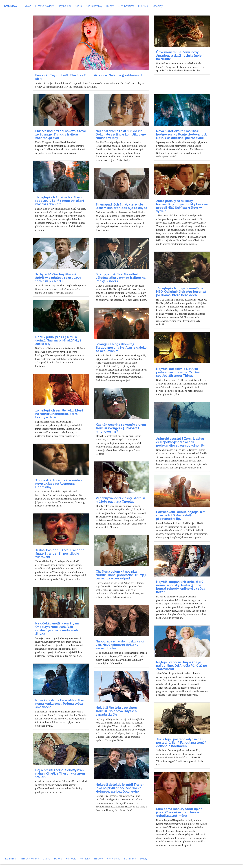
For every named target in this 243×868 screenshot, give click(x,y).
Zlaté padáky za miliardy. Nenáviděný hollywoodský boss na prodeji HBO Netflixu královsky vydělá (182, 206)
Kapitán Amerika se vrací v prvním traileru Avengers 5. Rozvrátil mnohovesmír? (121, 428)
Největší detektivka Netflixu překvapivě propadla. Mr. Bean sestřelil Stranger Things (179, 372)
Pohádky (85, 859)
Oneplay (158, 6)
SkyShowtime (126, 6)
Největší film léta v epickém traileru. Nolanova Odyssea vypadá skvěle (116, 711)
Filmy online (113, 859)
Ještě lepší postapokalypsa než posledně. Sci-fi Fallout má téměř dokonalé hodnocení (181, 743)
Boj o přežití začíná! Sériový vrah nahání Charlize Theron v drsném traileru (60, 773)
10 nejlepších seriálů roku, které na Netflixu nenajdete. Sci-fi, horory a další (59, 414)
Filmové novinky (44, 6)
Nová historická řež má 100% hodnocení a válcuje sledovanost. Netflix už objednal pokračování (182, 134)
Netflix (78, 6)
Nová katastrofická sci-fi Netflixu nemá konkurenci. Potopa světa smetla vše (60, 704)
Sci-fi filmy (130, 859)
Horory (58, 859)
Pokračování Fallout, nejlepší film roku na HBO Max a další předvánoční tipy (181, 515)
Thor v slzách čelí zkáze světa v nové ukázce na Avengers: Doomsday (59, 484)
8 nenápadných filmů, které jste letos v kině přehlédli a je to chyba (122, 206)
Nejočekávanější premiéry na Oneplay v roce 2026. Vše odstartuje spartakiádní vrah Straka (57, 628)
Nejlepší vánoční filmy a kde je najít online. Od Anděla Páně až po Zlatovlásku (182, 666)
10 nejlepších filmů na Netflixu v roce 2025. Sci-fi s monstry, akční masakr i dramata (60, 201)
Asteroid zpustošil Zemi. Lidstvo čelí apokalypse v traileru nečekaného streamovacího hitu (181, 442)
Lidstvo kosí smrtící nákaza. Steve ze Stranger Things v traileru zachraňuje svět (61, 134)
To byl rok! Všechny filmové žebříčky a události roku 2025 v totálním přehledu (58, 278)
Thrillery (98, 859)
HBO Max (144, 6)
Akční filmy (10, 859)
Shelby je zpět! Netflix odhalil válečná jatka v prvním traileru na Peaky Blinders (121, 278)
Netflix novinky (94, 6)
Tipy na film (64, 6)
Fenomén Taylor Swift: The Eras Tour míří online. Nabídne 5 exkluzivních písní (89, 77)
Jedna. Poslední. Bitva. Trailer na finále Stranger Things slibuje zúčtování (60, 554)
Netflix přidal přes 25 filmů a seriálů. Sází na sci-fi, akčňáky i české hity (58, 340)
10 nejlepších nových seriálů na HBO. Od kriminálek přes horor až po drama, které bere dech (181, 292)
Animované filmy (29, 859)
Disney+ (110, 6)
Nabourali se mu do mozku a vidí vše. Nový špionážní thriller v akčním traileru (120, 645)
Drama (46, 859)
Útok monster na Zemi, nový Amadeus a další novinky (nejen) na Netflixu (180, 56)
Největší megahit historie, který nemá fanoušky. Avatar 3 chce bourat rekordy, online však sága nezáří (181, 587)
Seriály (143, 859)
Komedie (71, 859)
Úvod (29, 6)
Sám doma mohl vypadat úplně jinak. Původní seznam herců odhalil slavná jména (179, 812)
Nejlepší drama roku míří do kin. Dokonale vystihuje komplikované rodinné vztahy (121, 134)
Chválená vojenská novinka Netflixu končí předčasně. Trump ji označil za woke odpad (121, 575)
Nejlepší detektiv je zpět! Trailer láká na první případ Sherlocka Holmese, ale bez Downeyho (120, 788)
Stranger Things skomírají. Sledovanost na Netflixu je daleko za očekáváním (121, 348)
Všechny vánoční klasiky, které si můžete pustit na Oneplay (120, 500)
